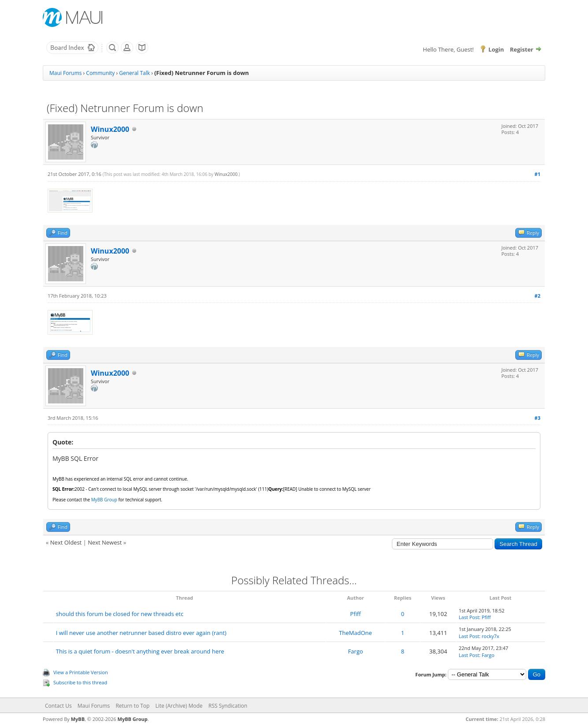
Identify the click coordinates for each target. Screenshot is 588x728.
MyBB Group (133, 719)
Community (100, 73)
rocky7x (491, 636)
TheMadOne (355, 633)
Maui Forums (65, 73)
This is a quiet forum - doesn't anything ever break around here (140, 651)
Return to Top (132, 706)
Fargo (355, 651)
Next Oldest (66, 542)
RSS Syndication (228, 706)
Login (496, 49)
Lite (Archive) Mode (179, 706)
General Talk (134, 73)
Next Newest (105, 542)
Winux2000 (110, 129)
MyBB (78, 719)
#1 (538, 174)
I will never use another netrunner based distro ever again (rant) (141, 633)
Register (522, 49)
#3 (538, 418)
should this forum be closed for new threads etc (120, 614)
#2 (538, 296)
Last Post (469, 617)
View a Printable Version (81, 672)
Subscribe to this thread (80, 682)
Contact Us (58, 706)
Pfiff (355, 614)
